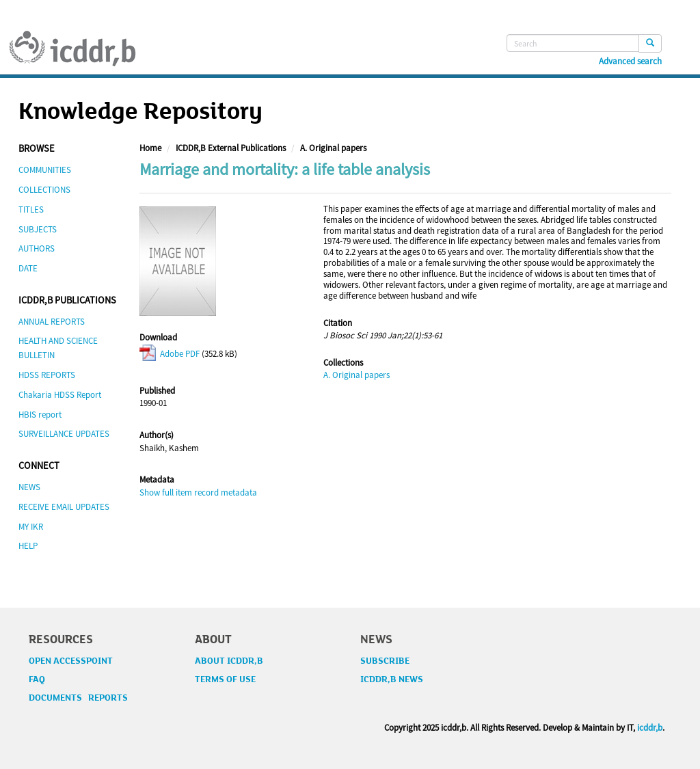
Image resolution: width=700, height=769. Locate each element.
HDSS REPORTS (47, 375)
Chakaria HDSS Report (60, 395)
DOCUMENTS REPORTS (78, 698)
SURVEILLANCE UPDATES (64, 434)
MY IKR (31, 527)
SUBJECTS (38, 229)
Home (150, 148)
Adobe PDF (170, 354)
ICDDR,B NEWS (392, 679)
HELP (28, 546)
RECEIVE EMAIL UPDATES (64, 507)
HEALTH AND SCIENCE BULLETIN (58, 348)
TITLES (31, 210)
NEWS (29, 487)
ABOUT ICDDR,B (229, 661)
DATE (28, 268)
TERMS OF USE (225, 679)
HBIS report (40, 415)
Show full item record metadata (198, 493)
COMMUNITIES (45, 170)
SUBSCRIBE (385, 661)
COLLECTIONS (44, 190)
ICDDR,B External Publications (231, 148)
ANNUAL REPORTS (52, 322)
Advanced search (630, 62)
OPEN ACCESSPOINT (71, 661)
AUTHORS (37, 248)
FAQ (37, 679)
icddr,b (650, 728)
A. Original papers (333, 148)
